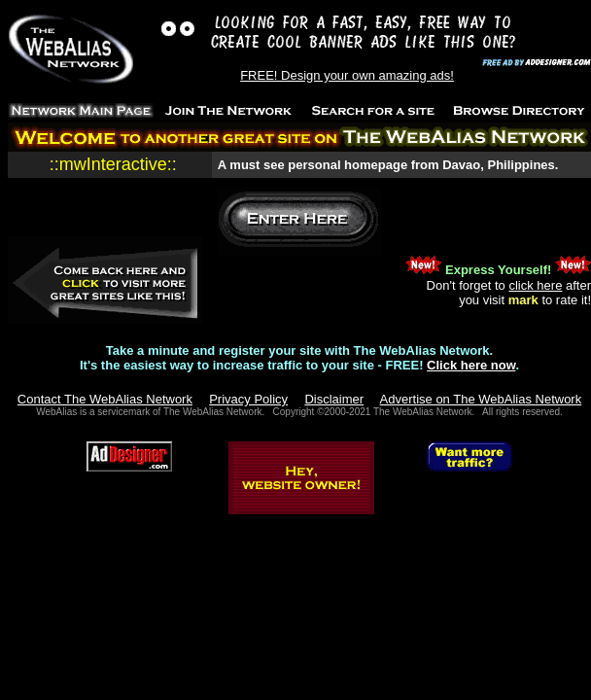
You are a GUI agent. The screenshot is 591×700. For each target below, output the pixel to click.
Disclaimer (334, 399)
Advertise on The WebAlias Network (481, 399)
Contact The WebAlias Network (105, 399)
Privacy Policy (248, 399)
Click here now (471, 365)
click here (535, 285)
